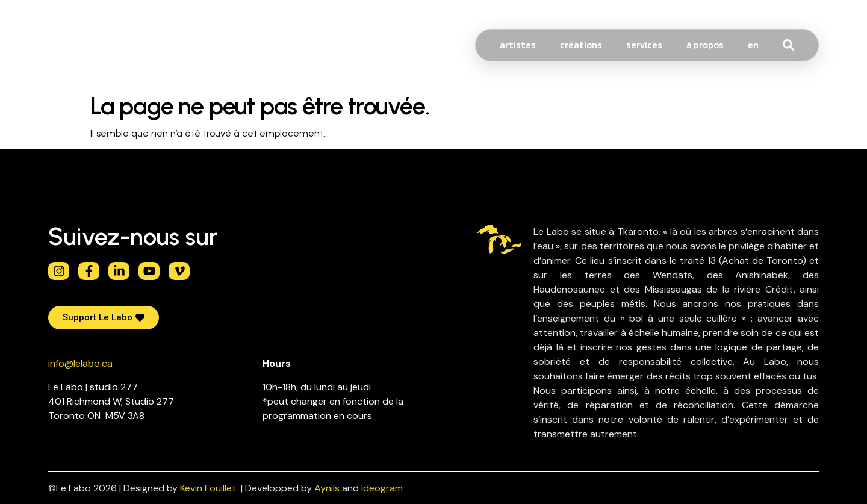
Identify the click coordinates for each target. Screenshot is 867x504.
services (644, 45)
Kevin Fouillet (208, 488)
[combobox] (811, 45)
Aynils (327, 488)
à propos (705, 45)
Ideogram (382, 488)
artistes (518, 45)
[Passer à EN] (753, 45)
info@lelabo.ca (80, 363)
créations (581, 45)
